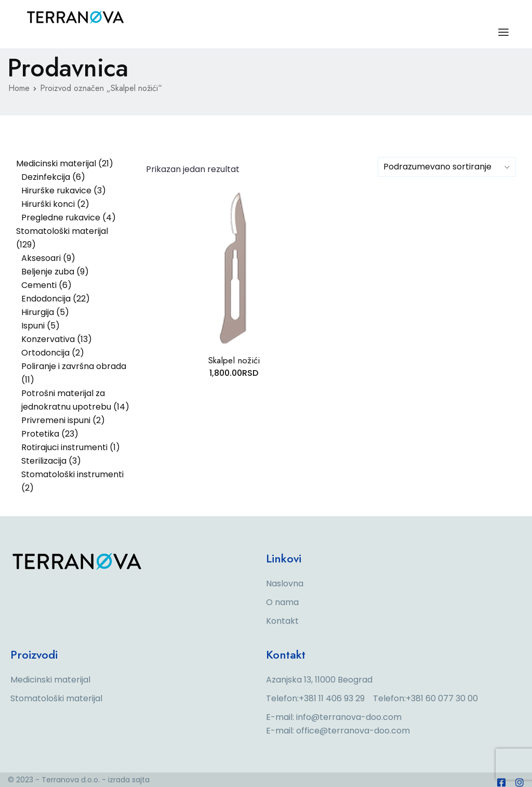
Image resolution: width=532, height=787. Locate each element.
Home (19, 88)
